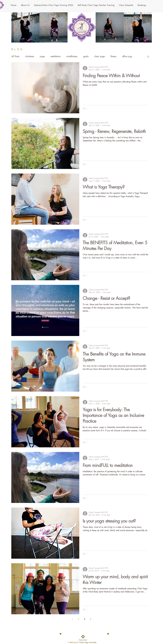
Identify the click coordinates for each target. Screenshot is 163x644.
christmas (30, 56)
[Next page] (91, 619)
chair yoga (99, 56)
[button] (148, 57)
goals (86, 56)
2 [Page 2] (85, 619)
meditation (56, 56)
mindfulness (72, 56)
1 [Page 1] (78, 619)
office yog (127, 56)
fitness (113, 56)
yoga (42, 56)
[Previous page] (73, 619)
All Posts (15, 56)
